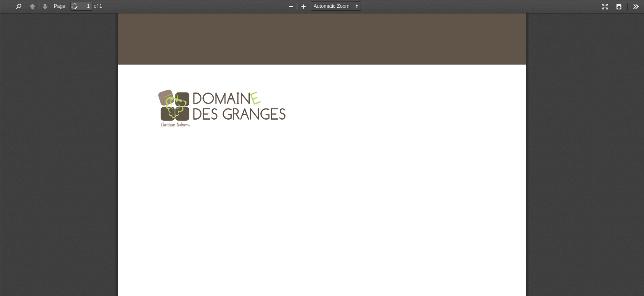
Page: (60, 6)
